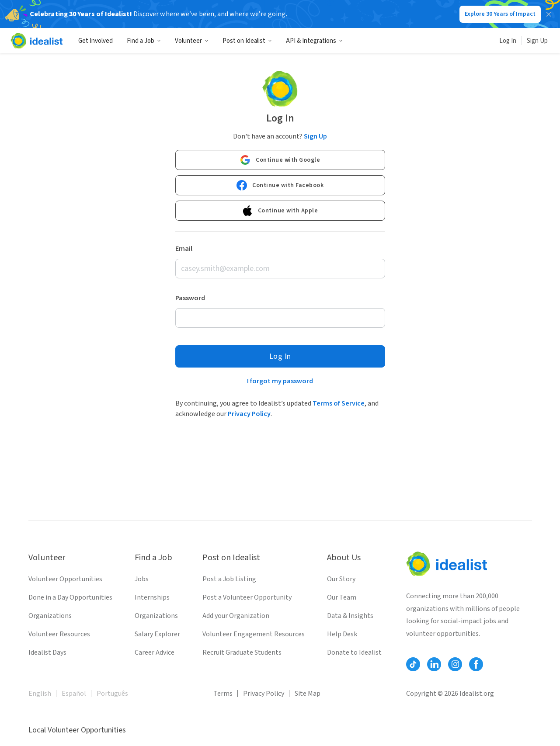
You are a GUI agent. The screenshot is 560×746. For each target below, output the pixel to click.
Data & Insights (350, 616)
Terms (223, 694)
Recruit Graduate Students (242, 652)
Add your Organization (236, 616)
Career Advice (155, 652)
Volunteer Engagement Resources (254, 634)
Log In (508, 41)
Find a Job (144, 41)
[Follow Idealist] (413, 664)
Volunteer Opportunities (65, 579)
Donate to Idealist (354, 652)
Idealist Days (47, 652)
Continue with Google (280, 160)
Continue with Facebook (280, 185)
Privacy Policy (249, 414)
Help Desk (342, 634)
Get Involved (96, 41)
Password (190, 298)
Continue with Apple (280, 211)
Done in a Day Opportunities (70, 597)
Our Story (341, 579)
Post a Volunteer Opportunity (247, 597)
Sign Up (537, 41)
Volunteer (192, 41)
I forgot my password (280, 381)
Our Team (342, 597)
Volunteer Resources (59, 634)
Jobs (142, 579)
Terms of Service (339, 403)
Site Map (308, 694)
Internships (152, 597)
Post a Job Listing (229, 579)
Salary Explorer (157, 634)
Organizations (50, 616)
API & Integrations (314, 41)
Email (184, 249)
